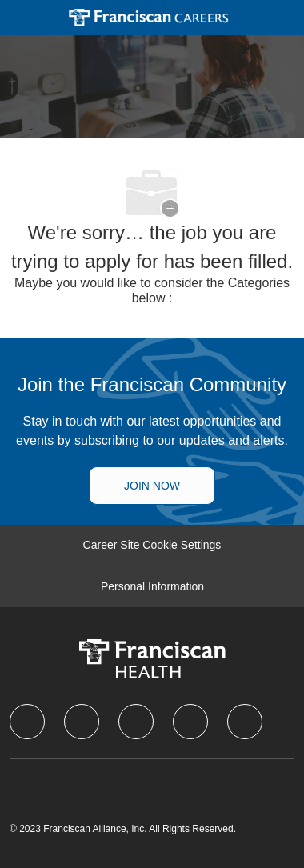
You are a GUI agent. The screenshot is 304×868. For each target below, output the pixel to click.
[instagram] (190, 722)
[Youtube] (245, 722)
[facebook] (27, 722)
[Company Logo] (149, 17)
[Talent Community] (152, 486)
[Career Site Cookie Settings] (152, 546)
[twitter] (136, 722)
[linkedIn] (82, 722)
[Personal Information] (152, 587)
